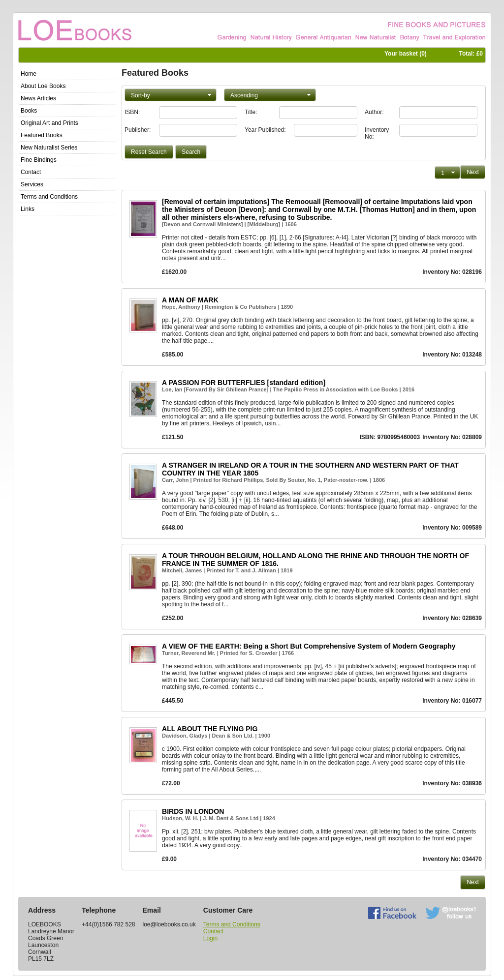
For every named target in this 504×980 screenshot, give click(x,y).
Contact (213, 931)
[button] (171, 95)
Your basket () (406, 54)
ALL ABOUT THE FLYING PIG (210, 729)
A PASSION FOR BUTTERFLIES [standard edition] (244, 383)
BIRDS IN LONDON (193, 811)
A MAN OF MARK (190, 300)
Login (210, 938)
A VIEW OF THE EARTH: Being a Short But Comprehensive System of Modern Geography (309, 646)
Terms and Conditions (232, 924)
